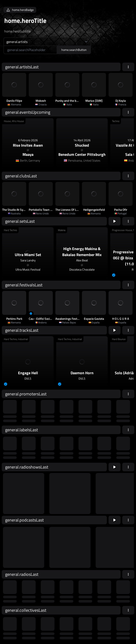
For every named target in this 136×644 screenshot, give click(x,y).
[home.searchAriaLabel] (30, 50)
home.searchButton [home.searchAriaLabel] (74, 50)
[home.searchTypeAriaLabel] (47, 41)
